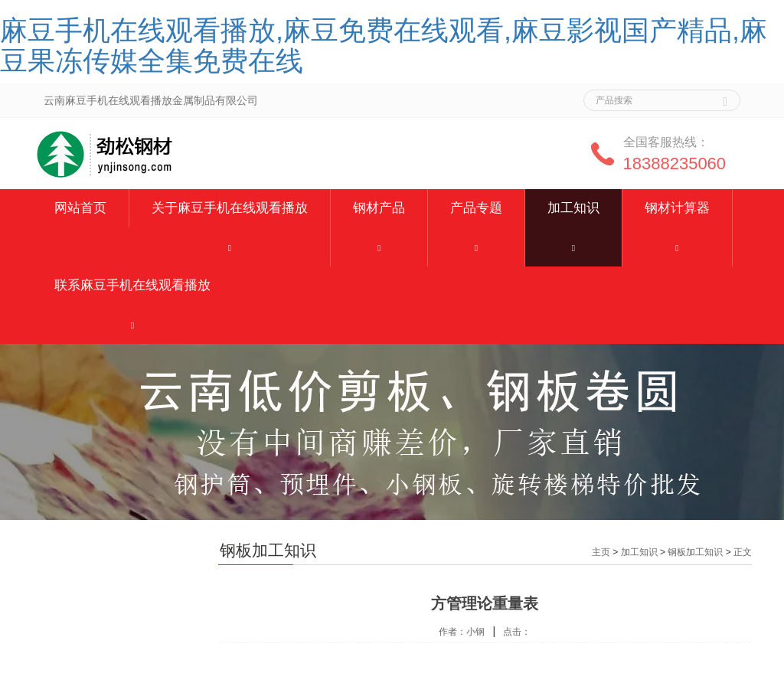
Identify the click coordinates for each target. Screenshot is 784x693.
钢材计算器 (677, 208)
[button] (230, 247)
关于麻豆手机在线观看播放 (230, 208)
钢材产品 (379, 208)
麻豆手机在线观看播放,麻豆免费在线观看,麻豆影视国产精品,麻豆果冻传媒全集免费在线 (384, 46)
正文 (743, 552)
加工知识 (573, 208)
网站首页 (80, 208)
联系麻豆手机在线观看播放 (132, 285)
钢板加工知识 (695, 552)
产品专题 (476, 208)
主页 (601, 552)
